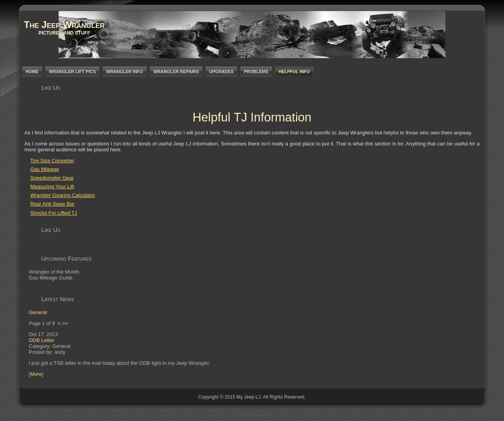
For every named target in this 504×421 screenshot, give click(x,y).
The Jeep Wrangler (64, 25)
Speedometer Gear (52, 178)
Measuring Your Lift (52, 187)
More (36, 374)
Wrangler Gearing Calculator (63, 195)
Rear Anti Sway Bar (52, 204)
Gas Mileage (45, 169)
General (38, 312)
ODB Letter (41, 340)
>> (65, 323)
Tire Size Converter (52, 161)
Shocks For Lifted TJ (54, 213)
